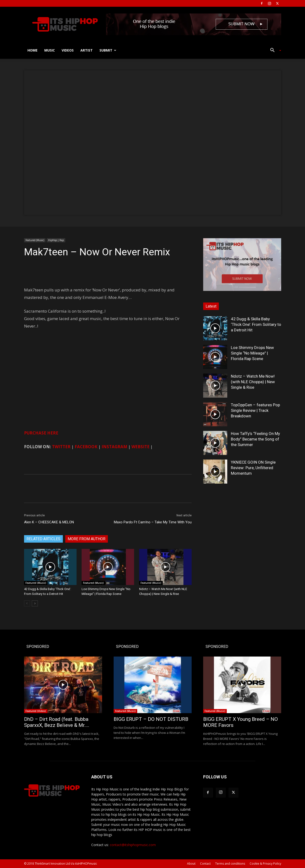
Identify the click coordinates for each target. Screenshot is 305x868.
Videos (68, 50)
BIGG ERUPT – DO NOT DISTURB (151, 719)
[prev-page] (27, 603)
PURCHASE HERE (41, 433)
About (191, 864)
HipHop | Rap (56, 240)
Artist (87, 50)
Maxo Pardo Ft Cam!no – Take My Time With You (153, 522)
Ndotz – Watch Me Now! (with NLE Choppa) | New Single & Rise (253, 382)
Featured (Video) (36, 711)
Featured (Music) (35, 240)
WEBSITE (140, 447)
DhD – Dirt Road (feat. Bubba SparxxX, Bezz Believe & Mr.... (57, 722)
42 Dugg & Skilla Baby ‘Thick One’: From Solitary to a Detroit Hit (256, 324)
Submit (108, 50)
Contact (205, 864)
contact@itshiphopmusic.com (133, 845)
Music (50, 50)
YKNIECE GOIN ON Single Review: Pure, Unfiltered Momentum (253, 468)
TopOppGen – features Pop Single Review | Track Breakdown (255, 410)
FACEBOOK (86, 447)
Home (32, 50)
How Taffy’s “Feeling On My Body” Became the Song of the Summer (255, 439)
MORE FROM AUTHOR (87, 539)
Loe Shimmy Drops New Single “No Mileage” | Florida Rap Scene (252, 353)
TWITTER (61, 447)
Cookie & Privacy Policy (265, 864)
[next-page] (35, 603)
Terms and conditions (230, 864)
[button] (274, 51)
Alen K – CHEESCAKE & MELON (49, 522)
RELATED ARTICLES (43, 539)
